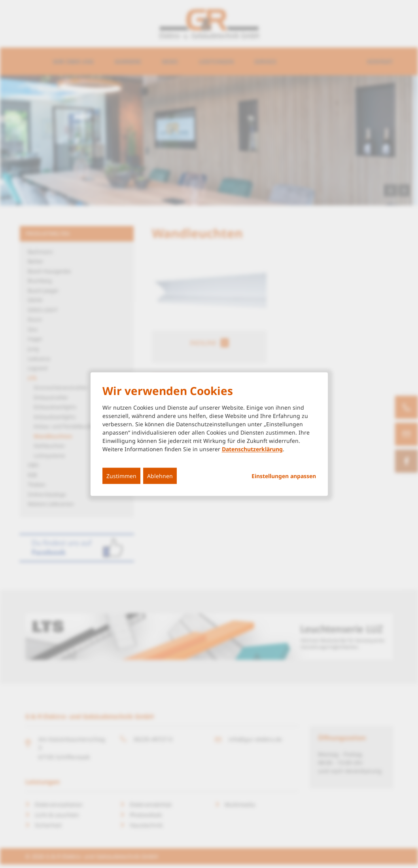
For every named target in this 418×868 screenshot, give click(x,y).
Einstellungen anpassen (284, 476)
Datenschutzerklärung (252, 449)
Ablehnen (160, 476)
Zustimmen (121, 476)
